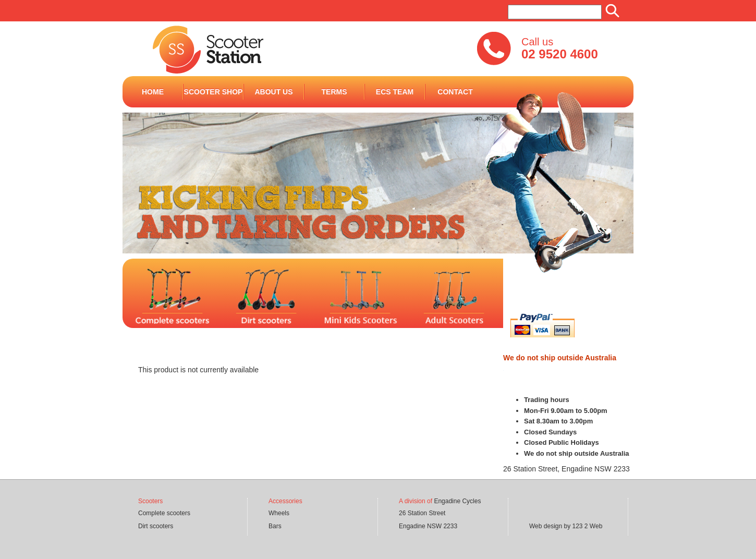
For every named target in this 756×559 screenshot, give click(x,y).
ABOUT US (273, 92)
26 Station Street (422, 513)
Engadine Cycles (457, 501)
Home (153, 92)
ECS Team (395, 92)
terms (334, 92)
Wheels (279, 513)
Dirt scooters (156, 526)
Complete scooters (164, 513)
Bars (275, 526)
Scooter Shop (214, 92)
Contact (455, 92)
